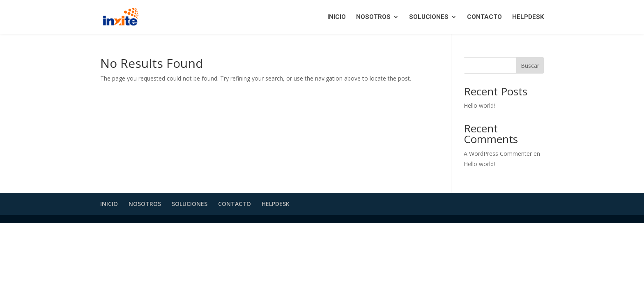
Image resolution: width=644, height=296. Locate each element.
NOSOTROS (373, 17)
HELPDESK (528, 17)
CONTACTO (484, 17)
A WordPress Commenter (498, 154)
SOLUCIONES (429, 17)
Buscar (530, 66)
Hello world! (479, 105)
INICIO (337, 17)
